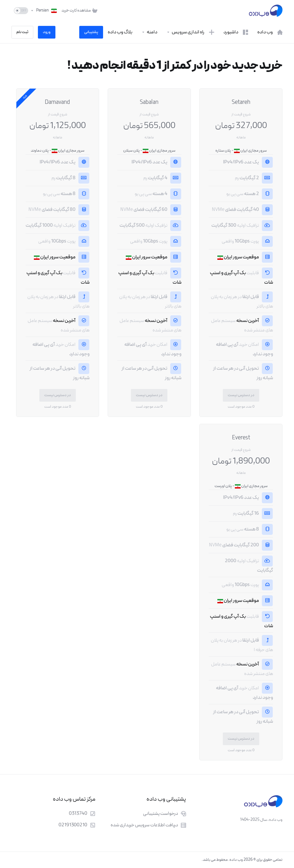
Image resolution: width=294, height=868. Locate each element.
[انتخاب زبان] (44, 11)
